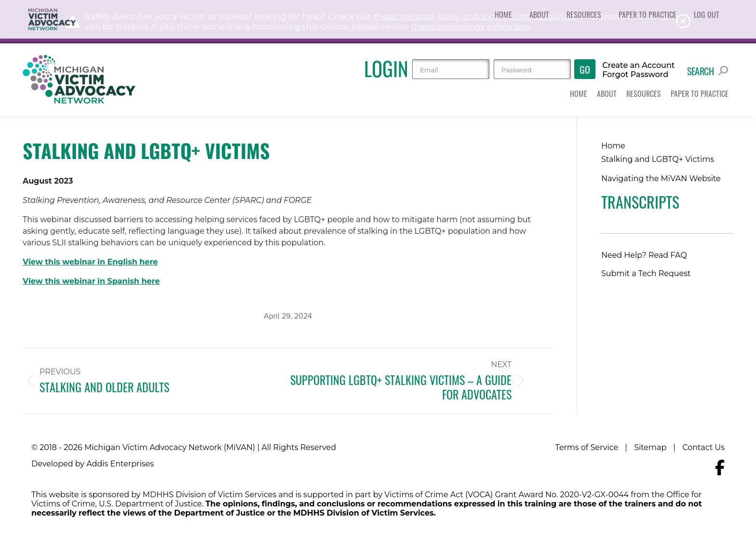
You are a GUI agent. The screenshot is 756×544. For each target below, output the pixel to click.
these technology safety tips (471, 26)
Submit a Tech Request (646, 273)
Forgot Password (635, 75)
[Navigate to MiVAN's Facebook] (720, 468)
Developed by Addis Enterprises (93, 464)
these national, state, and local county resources (474, 16)
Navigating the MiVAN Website (661, 179)
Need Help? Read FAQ (644, 255)
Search (708, 71)
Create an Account (638, 66)
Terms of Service (587, 447)
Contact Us (703, 447)
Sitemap (650, 447)
